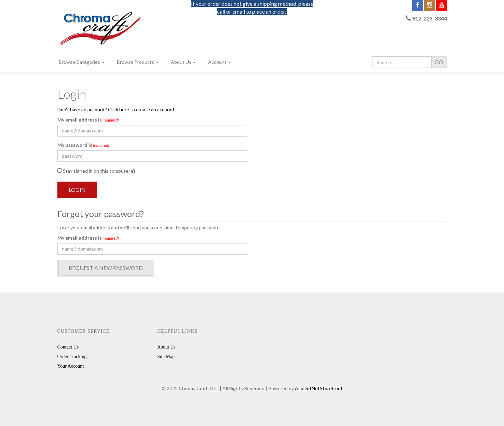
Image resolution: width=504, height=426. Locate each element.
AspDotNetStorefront (319, 388)
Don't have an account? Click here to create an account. (117, 109)
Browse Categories (82, 62)
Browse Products (138, 62)
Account (220, 62)
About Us (183, 62)
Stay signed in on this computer (96, 171)
